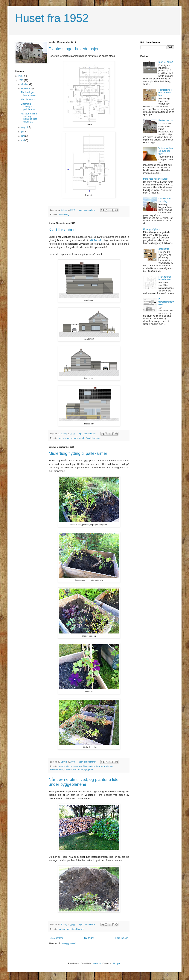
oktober (25, 84)
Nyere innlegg (57, 938)
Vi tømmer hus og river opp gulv (166, 151)
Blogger (116, 964)
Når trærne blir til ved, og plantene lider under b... (29, 118)
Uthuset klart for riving (165, 200)
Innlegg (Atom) (69, 943)
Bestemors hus (166, 120)
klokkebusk (78, 769)
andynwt (97, 964)
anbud (62, 438)
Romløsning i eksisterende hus (165, 93)
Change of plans (151, 229)
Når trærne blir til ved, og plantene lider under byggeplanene (84, 782)
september (27, 89)
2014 (21, 76)
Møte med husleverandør (156, 179)
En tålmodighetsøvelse (166, 302)
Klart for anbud (62, 230)
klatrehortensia (57, 769)
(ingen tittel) (164, 249)
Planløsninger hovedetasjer (74, 49)
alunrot (69, 766)
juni (23, 136)
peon (90, 769)
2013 (21, 80)
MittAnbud (95, 240)
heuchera (101, 766)
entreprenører (72, 438)
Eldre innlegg (122, 938)
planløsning (64, 214)
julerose (109, 766)
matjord (62, 929)
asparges (78, 766)
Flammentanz (89, 766)
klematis (68, 769)
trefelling (76, 929)
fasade (82, 438)
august (25, 127)
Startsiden (89, 938)
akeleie (62, 766)
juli (23, 132)
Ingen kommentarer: (87, 210)
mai (23, 140)
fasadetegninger (93, 438)
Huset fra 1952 (52, 18)
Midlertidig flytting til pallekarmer (78, 453)
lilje (86, 769)
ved (82, 929)
